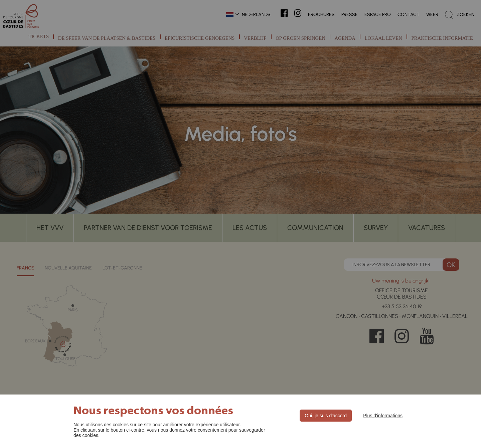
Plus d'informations (383, 416)
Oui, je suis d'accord (326, 416)
